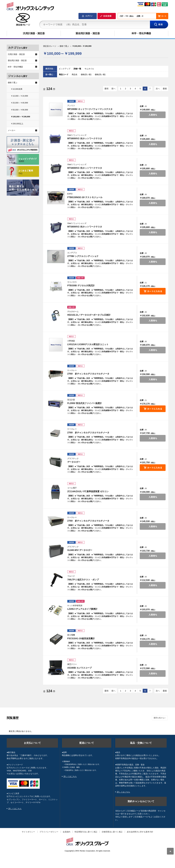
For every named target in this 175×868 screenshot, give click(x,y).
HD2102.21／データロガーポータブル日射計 (89, 315)
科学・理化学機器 (141, 33)
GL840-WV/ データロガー (80, 550)
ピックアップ (65, 69)
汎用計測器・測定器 (34, 33)
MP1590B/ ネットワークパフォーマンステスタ (90, 109)
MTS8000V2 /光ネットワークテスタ (85, 138)
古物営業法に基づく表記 (112, 832)
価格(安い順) (86, 74)
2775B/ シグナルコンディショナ (83, 256)
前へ (113, 89)
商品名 (75, 74)
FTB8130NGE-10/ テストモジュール (85, 197)
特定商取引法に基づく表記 (86, 832)
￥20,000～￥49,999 (19, 103)
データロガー (74, 462)
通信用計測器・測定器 (88, 33)
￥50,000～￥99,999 (19, 110)
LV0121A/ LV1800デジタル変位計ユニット (88, 344)
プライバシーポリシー (49, 832)
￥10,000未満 (16, 89)
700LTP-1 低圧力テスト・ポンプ (83, 580)
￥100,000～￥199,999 (20, 117)
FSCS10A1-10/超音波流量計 (81, 638)
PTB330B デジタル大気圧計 (81, 286)
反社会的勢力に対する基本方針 (140, 832)
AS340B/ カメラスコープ (79, 668)
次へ (158, 89)
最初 (106, 89)
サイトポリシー (28, 832)
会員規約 (66, 832)
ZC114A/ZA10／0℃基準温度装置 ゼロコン (88, 491)
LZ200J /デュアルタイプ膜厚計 (82, 609)
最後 (165, 89)
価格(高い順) (100, 74)
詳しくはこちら (15, 809)
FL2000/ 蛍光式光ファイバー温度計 (85, 403)
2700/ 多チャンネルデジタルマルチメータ (88, 374)
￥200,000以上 (17, 124)
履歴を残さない (160, 718)
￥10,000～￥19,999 (19, 96)
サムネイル (89, 69)
